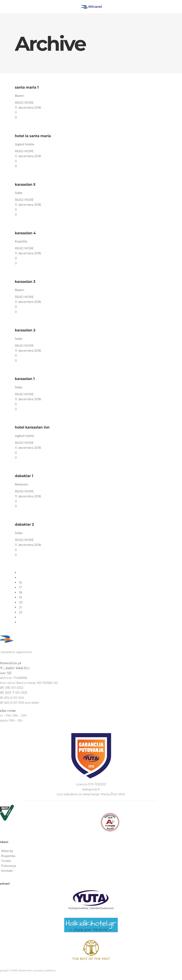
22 (21, 612)
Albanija (7, 851)
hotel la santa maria (33, 136)
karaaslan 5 (25, 184)
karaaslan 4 (25, 233)
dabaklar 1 (24, 476)
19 (20, 597)
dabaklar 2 (24, 524)
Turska (6, 861)
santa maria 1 (27, 87)
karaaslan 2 (25, 330)
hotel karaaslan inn (32, 427)
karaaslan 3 (25, 282)
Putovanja (9, 866)
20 (21, 602)
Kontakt (7, 871)
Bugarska (8, 856)
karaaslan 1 (25, 379)
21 (20, 607)
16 (20, 582)
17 (20, 587)
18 (21, 592)
